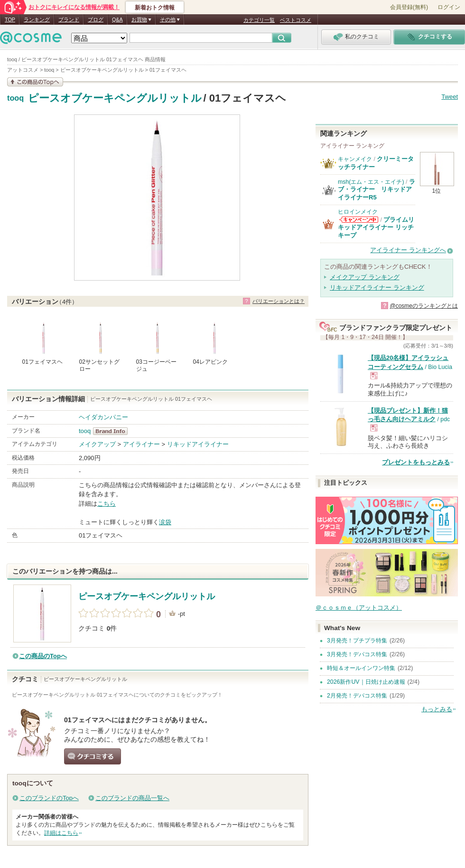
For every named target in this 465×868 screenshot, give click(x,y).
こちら (107, 504)
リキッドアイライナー (198, 444)
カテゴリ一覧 (259, 20)
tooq (15, 98)
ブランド (69, 19)
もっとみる (437, 709)
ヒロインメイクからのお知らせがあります (359, 220)
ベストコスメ (296, 20)
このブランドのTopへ (49, 798)
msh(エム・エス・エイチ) (371, 182)
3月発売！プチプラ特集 (357, 641)
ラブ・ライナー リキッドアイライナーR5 (377, 189)
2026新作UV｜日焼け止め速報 (366, 682)
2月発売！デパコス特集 (357, 696)
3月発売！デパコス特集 (357, 654)
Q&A (117, 19)
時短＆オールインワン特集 (361, 668)
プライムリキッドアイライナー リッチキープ (376, 227)
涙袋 (165, 522)
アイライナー (141, 444)
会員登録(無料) (409, 7)
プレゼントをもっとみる (416, 462)
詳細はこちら (61, 833)
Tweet (450, 97)
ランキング (37, 19)
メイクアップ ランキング (365, 277)
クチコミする (93, 756)
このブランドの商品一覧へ (132, 798)
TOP (10, 19)
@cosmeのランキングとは (424, 306)
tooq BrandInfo (113, 431)
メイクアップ (97, 444)
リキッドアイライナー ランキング (377, 288)
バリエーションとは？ (279, 301)
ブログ (96, 19)
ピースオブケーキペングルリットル (115, 98)
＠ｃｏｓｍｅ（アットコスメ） (359, 608)
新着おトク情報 (155, 8)
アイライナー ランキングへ (408, 250)
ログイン (449, 7)
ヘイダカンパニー (103, 417)
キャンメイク (355, 159)
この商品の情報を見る (35, 82)
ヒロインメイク (358, 212)
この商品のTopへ (43, 656)
